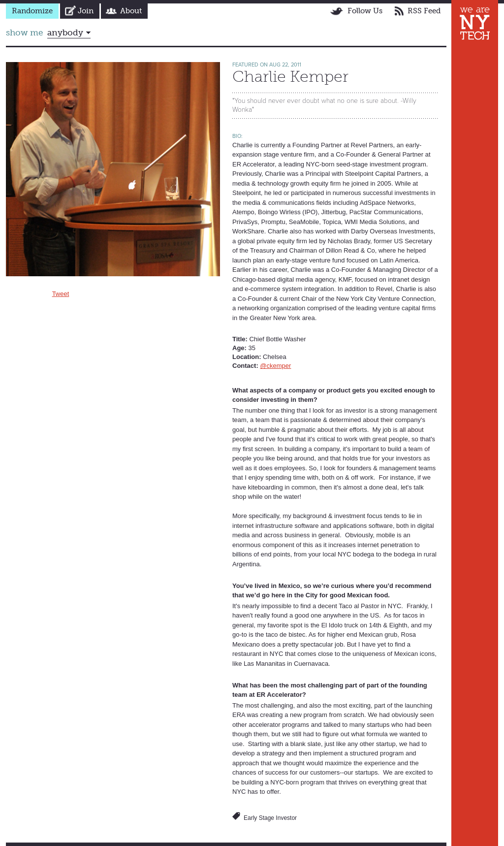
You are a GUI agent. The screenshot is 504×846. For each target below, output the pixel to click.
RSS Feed (424, 11)
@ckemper (275, 366)
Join (86, 11)
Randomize (32, 11)
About (131, 11)
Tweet (61, 294)
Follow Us (365, 11)
